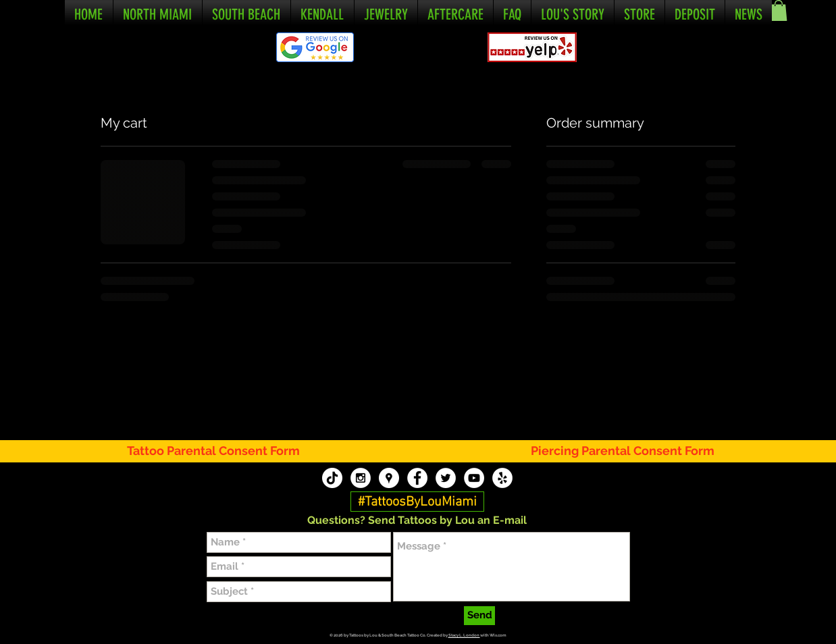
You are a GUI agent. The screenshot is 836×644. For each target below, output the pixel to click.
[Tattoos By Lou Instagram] (361, 478)
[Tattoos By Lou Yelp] (502, 478)
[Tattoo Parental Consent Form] (221, 451)
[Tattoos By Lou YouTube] (474, 478)
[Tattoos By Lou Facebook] (417, 478)
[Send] (479, 616)
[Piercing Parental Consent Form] (623, 451)
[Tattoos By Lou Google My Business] (389, 478)
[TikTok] (332, 478)
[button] (779, 10)
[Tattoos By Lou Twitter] (446, 478)
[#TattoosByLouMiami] (417, 502)
